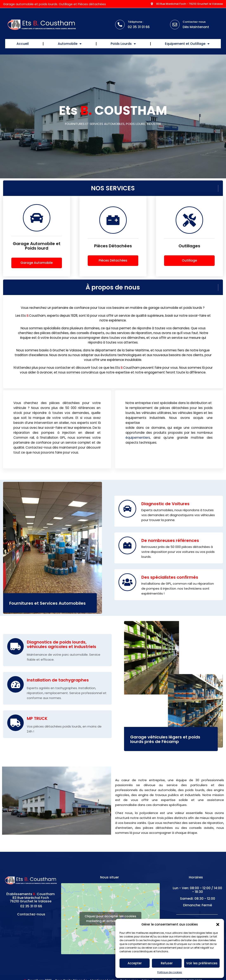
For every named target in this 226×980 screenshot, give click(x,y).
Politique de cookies (170, 972)
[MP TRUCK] (15, 726)
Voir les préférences (202, 963)
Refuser (167, 963)
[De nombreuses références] (127, 548)
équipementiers (138, 440)
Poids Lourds (123, 44)
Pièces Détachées (113, 249)
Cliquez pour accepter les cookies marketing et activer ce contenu (110, 922)
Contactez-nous (194, 22)
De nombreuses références (170, 543)
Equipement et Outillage (187, 44)
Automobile (70, 44)
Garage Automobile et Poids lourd (37, 249)
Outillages (189, 249)
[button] (218, 924)
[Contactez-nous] (175, 25)
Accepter (135, 963)
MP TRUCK (37, 721)
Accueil (23, 44)
